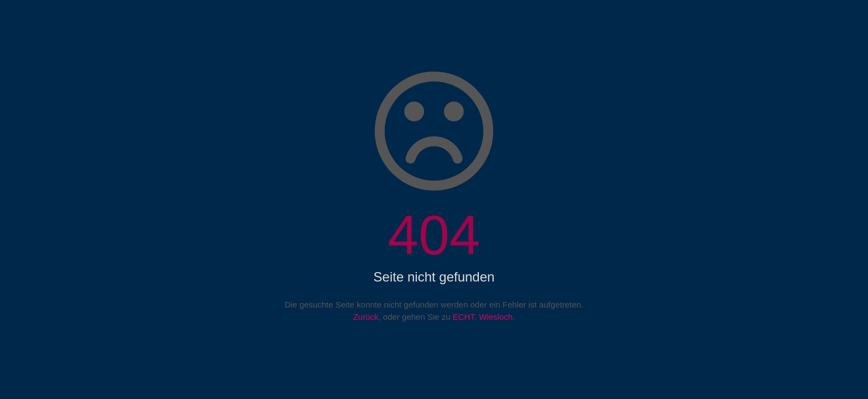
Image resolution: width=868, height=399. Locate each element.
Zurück (366, 317)
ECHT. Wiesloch (483, 317)
